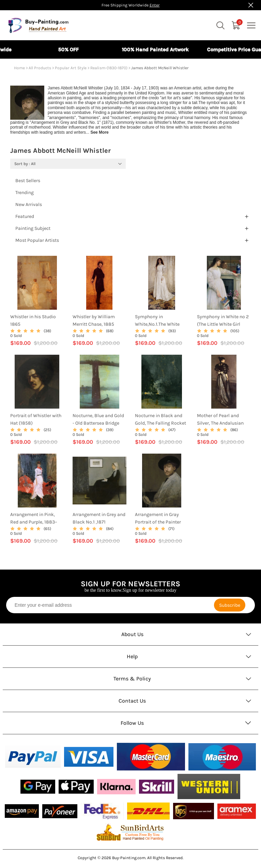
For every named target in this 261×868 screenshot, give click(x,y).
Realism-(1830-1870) (109, 68)
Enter (155, 5)
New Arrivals (29, 204)
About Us (132, 634)
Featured (25, 216)
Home (19, 68)
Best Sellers (28, 181)
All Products (40, 68)
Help (132, 656)
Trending (25, 193)
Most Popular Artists (37, 240)
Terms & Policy (132, 679)
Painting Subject (33, 228)
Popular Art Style (71, 68)
